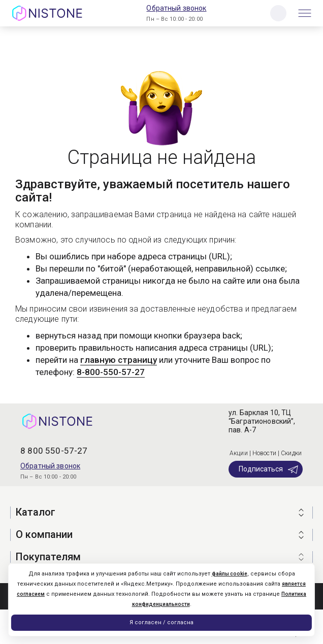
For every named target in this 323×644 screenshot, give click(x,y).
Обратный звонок (176, 8)
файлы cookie (230, 574)
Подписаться (269, 469)
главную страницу (119, 360)
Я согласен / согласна (162, 622)
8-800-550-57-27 (111, 372)
